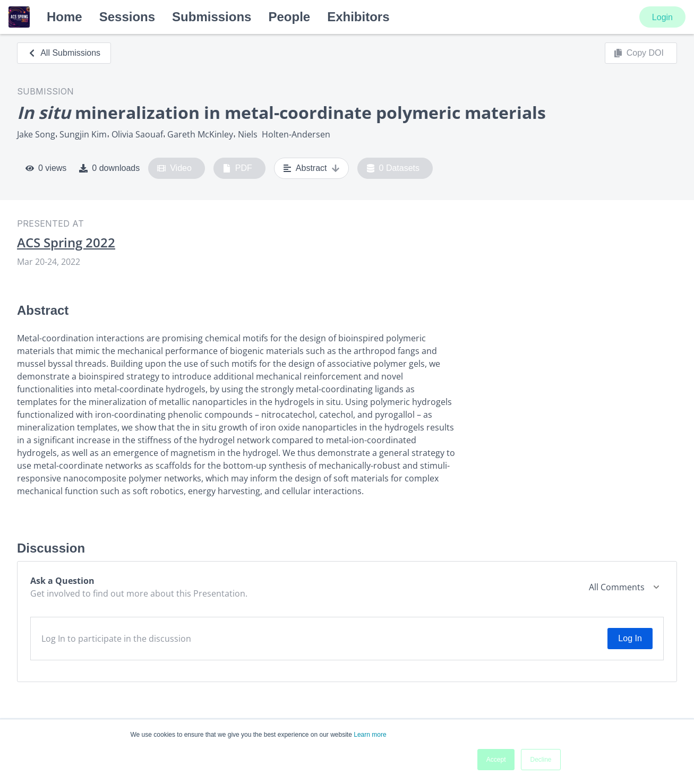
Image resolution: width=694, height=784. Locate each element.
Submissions (212, 17)
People (289, 17)
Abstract (311, 168)
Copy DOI (639, 53)
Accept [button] (496, 760)
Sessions (127, 17)
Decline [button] (541, 760)
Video (174, 168)
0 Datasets (393, 168)
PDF (237, 168)
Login (662, 17)
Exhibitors (358, 17)
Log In (630, 638)
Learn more (370, 735)
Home (65, 17)
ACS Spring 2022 (66, 243)
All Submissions (64, 53)
